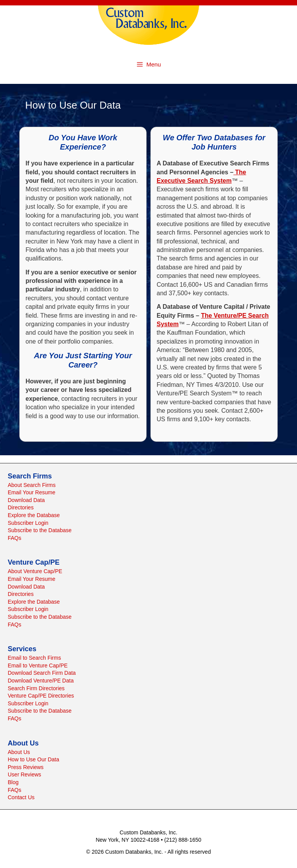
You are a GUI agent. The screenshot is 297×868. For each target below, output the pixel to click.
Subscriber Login (28, 523)
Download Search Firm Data (42, 673)
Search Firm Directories (36, 688)
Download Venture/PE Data (41, 681)
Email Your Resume (32, 492)
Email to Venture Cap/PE (38, 665)
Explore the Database (34, 515)
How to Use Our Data (33, 759)
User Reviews (24, 774)
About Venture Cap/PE (35, 571)
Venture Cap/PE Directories (41, 696)
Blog (13, 782)
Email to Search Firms (34, 658)
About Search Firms (32, 485)
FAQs (15, 538)
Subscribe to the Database (40, 530)
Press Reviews (26, 767)
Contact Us (21, 797)
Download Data (26, 500)
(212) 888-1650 (183, 840)
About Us (19, 752)
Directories (21, 507)
